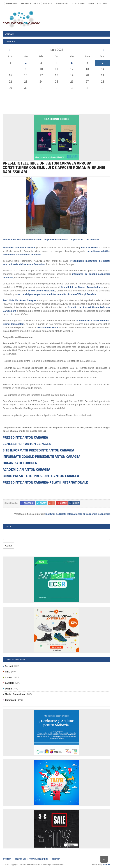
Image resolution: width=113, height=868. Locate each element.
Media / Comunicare (15, 694)
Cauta (9, 546)
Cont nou (102, 3)
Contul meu (79, 3)
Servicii (9, 666)
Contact (48, 3)
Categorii (10, 34)
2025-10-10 (93, 240)
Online (8, 689)
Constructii (11, 700)
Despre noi (12, 3)
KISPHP (107, 864)
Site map (7, 859)
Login (91, 3)
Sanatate (10, 683)
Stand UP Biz (62, 3)
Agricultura (77, 240)
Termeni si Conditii (30, 3)
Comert (9, 677)
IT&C (8, 672)
